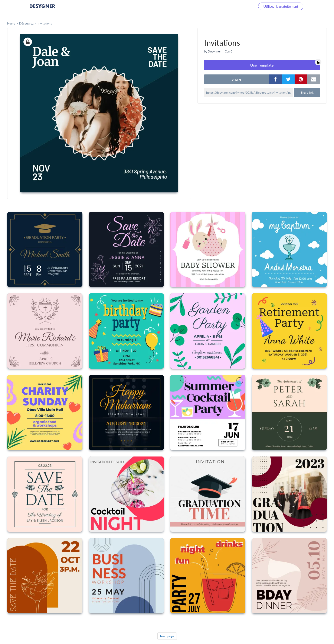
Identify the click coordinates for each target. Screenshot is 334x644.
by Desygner (212, 51)
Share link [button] (307, 92)
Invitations (45, 23)
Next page (167, 636)
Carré (228, 51)
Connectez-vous (239, 6)
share (236, 79)
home (11, 23)
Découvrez (26, 23)
